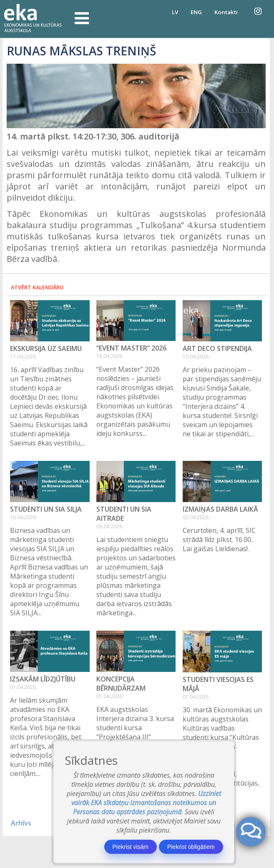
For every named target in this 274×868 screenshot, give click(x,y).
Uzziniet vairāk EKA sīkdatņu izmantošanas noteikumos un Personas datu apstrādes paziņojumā (146, 803)
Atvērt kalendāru (37, 287)
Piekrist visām (131, 847)
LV (175, 12)
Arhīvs (21, 823)
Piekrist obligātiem (191, 847)
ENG (196, 12)
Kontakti (226, 12)
